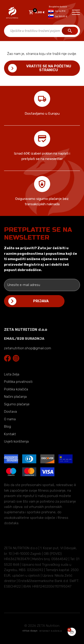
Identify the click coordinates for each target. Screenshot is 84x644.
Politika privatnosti (18, 382)
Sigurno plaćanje (17, 404)
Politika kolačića (16, 389)
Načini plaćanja (15, 397)
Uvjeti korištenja (16, 441)
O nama (10, 419)
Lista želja (12, 374)
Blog (8, 427)
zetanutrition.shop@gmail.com (28, 348)
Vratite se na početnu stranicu (49, 68)
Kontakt (10, 434)
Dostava (10, 412)
